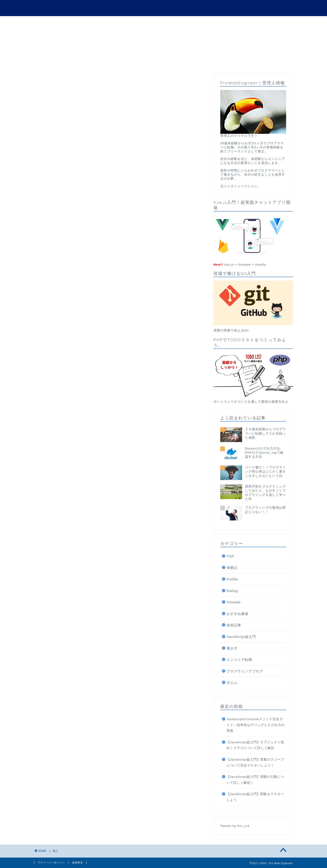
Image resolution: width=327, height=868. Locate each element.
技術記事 (234, 625)
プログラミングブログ (245, 671)
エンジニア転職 (239, 660)
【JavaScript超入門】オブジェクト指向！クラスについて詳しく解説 (255, 745)
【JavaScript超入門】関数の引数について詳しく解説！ (255, 780)
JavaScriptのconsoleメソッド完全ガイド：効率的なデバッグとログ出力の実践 (256, 725)
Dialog (232, 591)
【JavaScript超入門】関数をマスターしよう (255, 797)
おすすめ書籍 (238, 614)
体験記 (232, 568)
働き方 (232, 648)
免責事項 (77, 863)
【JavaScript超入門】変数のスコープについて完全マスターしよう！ (255, 763)
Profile (232, 579)
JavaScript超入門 (241, 637)
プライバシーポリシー (51, 863)
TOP (230, 556)
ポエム (232, 683)
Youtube (234, 602)
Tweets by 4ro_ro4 (235, 826)
